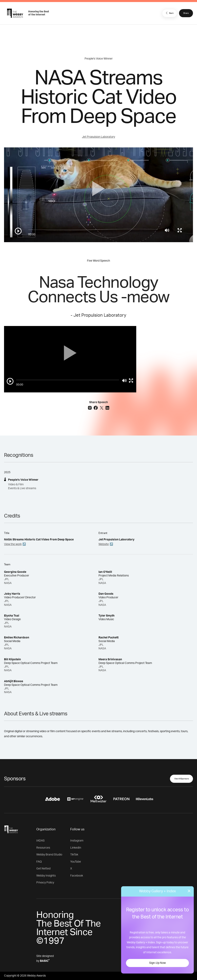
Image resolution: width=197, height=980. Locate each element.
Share (186, 13)
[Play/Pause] (18, 231)
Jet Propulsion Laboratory (98, 137)
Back (169, 13)
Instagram (77, 841)
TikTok (74, 855)
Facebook (77, 876)
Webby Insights (46, 876)
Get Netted (43, 869)
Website (104, 544)
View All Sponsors (182, 779)
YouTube (76, 862)
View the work (13, 544)
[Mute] (167, 230)
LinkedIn (76, 848)
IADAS (40, 841)
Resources (43, 848)
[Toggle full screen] (180, 230)
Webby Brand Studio (49, 855)
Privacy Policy (45, 883)
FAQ (39, 862)
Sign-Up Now (157, 963)
